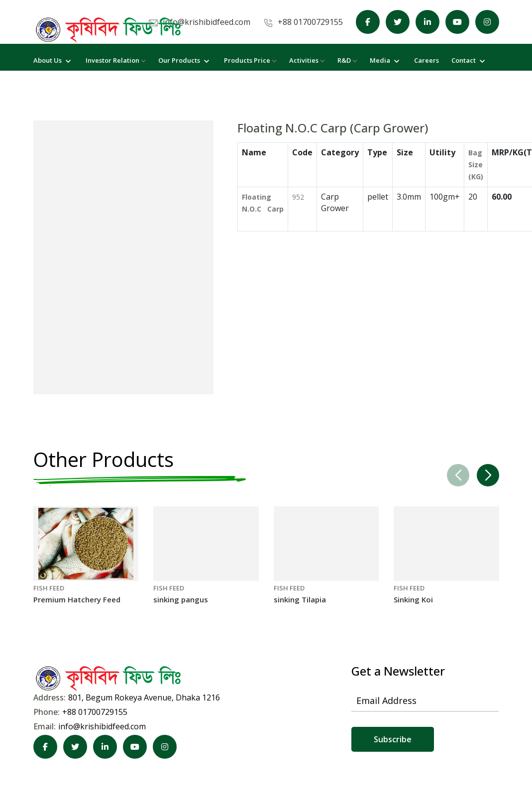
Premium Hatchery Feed (77, 600)
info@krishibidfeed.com (102, 727)
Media (386, 60)
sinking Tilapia (300, 600)
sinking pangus (181, 600)
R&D (347, 60)
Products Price (250, 60)
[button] (488, 476)
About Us (53, 60)
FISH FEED (49, 588)
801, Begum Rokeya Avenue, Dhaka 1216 (144, 698)
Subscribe (393, 740)
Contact (469, 60)
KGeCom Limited (258, 777)
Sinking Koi (413, 600)
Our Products (185, 60)
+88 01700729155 (95, 712)
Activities (307, 60)
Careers (426, 60)
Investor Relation (116, 60)
